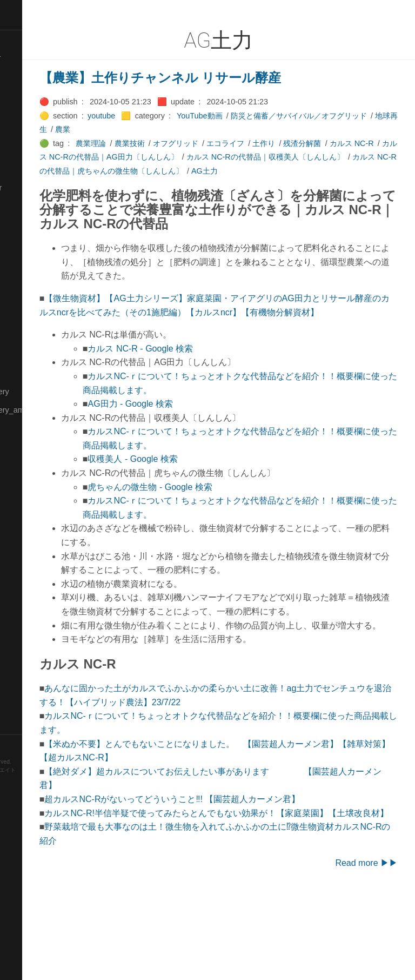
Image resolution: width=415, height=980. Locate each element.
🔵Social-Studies (35, 632)
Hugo (39, 787)
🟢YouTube (25, 725)
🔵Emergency (29, 169)
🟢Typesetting (30, 706)
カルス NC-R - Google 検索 (214, 390)
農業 (212, 129)
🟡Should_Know (34, 614)
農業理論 (165, 143)
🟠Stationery (27, 669)
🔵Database (26, 150)
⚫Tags (18, 688)
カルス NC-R (151, 157)
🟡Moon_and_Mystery (44, 392)
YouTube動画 (273, 116)
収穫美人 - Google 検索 (206, 501)
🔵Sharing (23, 595)
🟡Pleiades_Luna (35, 466)
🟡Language (27, 262)
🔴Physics (23, 447)
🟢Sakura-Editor (34, 540)
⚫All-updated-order (40, 58)
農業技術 (203, 143)
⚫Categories (29, 76)
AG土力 (157, 185)
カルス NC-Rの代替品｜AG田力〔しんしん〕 (258, 157)
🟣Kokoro (22, 243)
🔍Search (22, 558)
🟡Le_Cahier (28, 280)
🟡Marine (22, 336)
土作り (337, 143)
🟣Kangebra (26, 224)
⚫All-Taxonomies (36, 39)
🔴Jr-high (22, 206)
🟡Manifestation (33, 317)
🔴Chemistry (27, 95)
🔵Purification (29, 521)
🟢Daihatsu (25, 132)
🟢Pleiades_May (34, 484)
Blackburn (40, 795)
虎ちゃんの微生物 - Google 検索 (224, 528)
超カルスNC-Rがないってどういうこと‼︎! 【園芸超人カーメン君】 (246, 868)
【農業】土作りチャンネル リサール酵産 (234, 78)
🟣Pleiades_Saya (36, 502)
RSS (18, 744)
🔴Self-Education (35, 577)
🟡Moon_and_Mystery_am (50, 410)
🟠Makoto (22, 299)
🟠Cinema (23, 114)
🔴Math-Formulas (36, 373)
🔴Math (18, 354)
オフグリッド (249, 143)
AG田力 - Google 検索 (204, 445)
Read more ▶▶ (366, 946)
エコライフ (299, 143)
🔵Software (25, 651)
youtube (175, 116)
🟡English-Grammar (40, 188)
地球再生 (182, 129)
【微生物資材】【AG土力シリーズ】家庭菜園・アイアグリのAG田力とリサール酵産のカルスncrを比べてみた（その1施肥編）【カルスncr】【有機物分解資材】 (253, 340)
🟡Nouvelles (27, 428)
